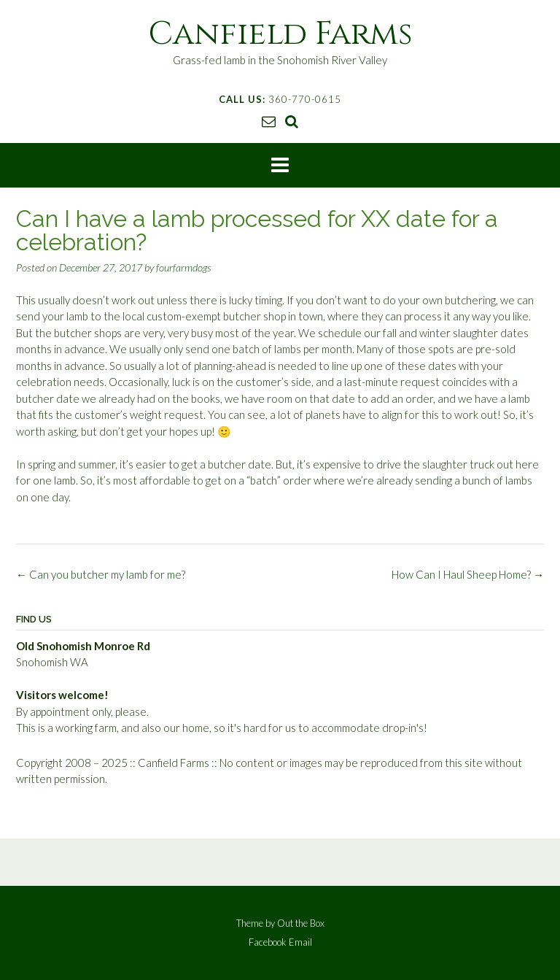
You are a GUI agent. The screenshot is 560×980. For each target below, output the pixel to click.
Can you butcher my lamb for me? (101, 574)
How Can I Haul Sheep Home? (468, 574)
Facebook (268, 942)
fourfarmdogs (184, 267)
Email (300, 942)
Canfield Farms (280, 34)
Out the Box (301, 923)
